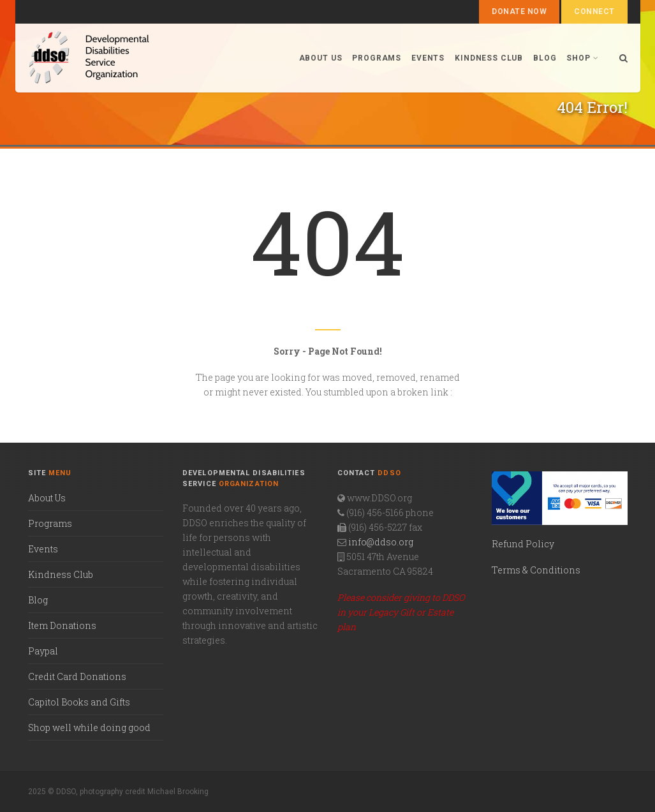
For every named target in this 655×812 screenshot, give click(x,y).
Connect (594, 11)
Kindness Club (489, 58)
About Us (47, 498)
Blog (545, 58)
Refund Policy (523, 544)
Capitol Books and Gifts (79, 702)
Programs (377, 58)
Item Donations (62, 625)
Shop (582, 58)
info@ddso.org (381, 542)
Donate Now (519, 11)
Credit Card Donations (77, 676)
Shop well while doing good (89, 727)
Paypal (43, 651)
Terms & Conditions (536, 570)
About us (321, 58)
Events (428, 58)
